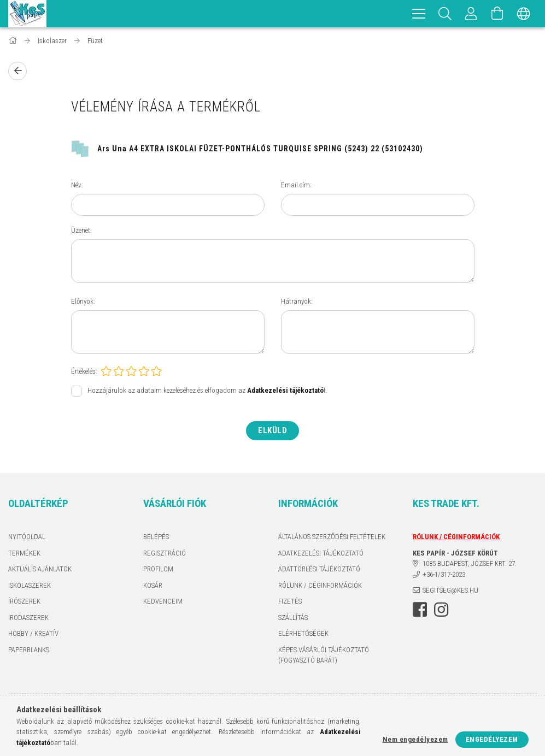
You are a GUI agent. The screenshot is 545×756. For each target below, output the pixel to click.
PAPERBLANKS (29, 650)
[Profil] (471, 14)
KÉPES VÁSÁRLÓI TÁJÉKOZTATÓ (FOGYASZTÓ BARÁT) (324, 655)
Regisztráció (165, 553)
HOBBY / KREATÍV (33, 633)
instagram (441, 610)
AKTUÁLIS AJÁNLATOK (40, 569)
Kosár (153, 585)
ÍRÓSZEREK (24, 601)
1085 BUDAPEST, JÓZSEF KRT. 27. (470, 563)
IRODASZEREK (28, 618)
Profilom (158, 569)
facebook (420, 610)
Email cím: (296, 185)
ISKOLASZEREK (30, 585)
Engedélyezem (492, 739)
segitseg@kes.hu (450, 590)
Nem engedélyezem (415, 739)
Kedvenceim (163, 601)
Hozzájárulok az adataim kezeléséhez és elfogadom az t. (207, 391)
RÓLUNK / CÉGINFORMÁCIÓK (320, 585)
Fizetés (290, 601)
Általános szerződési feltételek (332, 537)
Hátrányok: (297, 301)
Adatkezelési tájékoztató (321, 553)
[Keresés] (445, 14)
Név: (77, 185)
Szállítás (293, 618)
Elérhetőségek (303, 633)
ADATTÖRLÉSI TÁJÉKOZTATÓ (319, 569)
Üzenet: (81, 230)
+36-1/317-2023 (444, 574)
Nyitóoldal (27, 537)
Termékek (24, 553)
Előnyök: (83, 301)
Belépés (156, 537)
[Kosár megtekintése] (497, 14)
